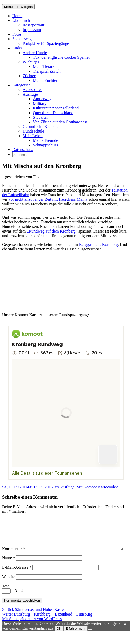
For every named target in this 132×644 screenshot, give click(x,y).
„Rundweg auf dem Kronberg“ (52, 231)
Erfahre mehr (76, 639)
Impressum (32, 30)
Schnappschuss (45, 145)
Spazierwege (23, 39)
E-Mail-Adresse (17, 578)
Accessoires (32, 90)
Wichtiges (31, 62)
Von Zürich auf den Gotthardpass (60, 122)
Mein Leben (33, 136)
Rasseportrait (33, 25)
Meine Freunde (45, 140)
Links (17, 48)
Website (9, 587)
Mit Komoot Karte (92, 487)
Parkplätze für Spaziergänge (46, 43)
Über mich (21, 20)
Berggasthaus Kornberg (98, 244)
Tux (56, 487)
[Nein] (90, 640)
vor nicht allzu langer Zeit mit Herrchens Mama (48, 199)
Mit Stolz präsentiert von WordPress (32, 630)
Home (17, 16)
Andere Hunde (35, 53)
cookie (113, 487)
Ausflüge (30, 94)
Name (8, 568)
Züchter (29, 76)
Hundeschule (33, 131)
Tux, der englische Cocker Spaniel (61, 57)
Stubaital (40, 117)
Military (40, 103)
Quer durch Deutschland (53, 113)
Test (5, 597)
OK (59, 639)
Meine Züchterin (47, 80)
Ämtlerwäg (42, 99)
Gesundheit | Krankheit (42, 127)
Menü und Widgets (18, 7)
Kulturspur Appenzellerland (56, 108)
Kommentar (13, 520)
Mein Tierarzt (44, 67)
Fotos (17, 34)
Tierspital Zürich (47, 71)
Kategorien (21, 85)
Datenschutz (23, 150)
